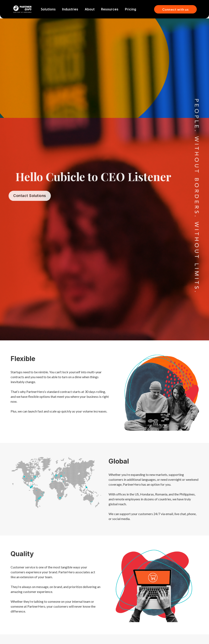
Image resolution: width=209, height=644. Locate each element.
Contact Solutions (30, 200)
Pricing (131, 9)
